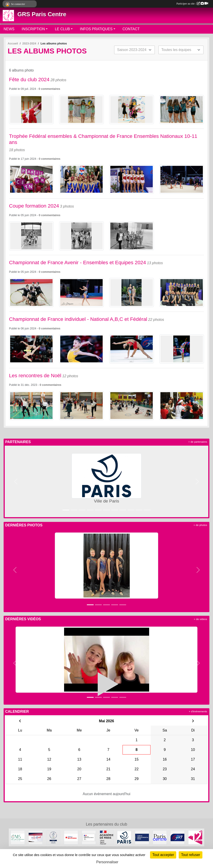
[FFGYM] (177, 837)
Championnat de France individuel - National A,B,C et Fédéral (78, 319)
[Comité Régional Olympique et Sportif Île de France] (53, 837)
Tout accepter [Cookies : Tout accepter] (163, 855)
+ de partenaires (198, 442)
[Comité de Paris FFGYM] (142, 837)
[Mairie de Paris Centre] (160, 837)
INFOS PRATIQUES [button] (96, 29)
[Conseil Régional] (71, 837)
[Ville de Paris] (124, 837)
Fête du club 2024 (29, 80)
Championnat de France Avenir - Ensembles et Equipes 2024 (78, 263)
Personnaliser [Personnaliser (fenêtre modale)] (107, 862)
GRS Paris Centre (42, 14)
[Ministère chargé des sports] (89, 837)
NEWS (9, 29)
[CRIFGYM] (36, 837)
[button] (16, 481)
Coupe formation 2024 (34, 206)
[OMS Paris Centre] (18, 837)
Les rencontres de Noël (35, 376)
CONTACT (131, 29)
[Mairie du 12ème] (195, 837)
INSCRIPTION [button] (33, 29)
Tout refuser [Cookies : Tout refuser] (190, 855)
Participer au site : (192, 4)
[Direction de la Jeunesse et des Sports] (107, 837)
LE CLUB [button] (62, 29)
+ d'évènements (198, 711)
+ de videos (200, 619)
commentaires (50, 89)
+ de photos (200, 525)
